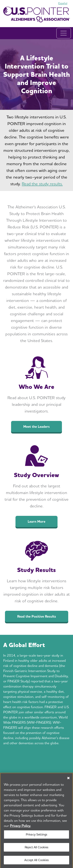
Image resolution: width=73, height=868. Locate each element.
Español (63, 3)
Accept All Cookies (36, 861)
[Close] (68, 779)
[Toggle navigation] (64, 33)
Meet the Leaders (36, 427)
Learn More (36, 521)
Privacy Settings (37, 836)
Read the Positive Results (37, 616)
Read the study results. (42, 184)
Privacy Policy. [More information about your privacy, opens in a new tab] (20, 827)
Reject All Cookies (36, 848)
